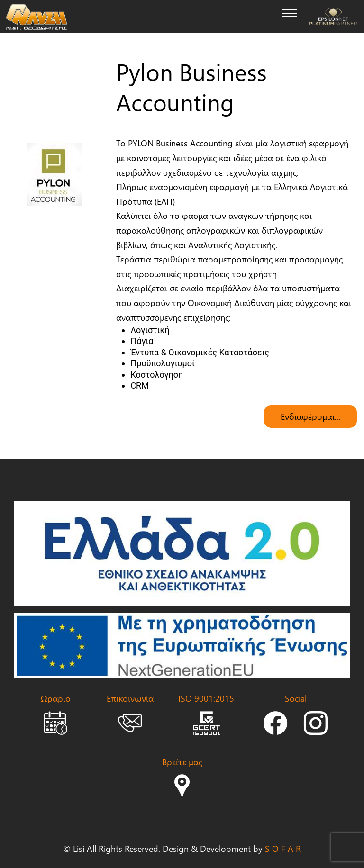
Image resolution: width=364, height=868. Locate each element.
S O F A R (283, 848)
